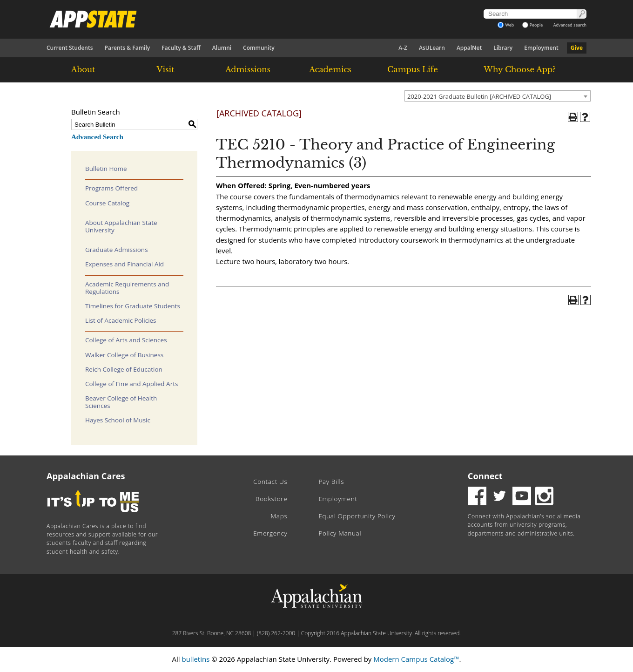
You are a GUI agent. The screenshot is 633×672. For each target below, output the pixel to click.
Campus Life (412, 69)
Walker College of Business (124, 355)
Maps (279, 516)
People (533, 25)
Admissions (248, 69)
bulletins (195, 659)
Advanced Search (97, 137)
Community (259, 48)
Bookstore (271, 499)
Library (503, 48)
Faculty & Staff (181, 48)
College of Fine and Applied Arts (131, 384)
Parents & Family (128, 48)
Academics (330, 69)
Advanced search (570, 25)
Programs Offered (111, 188)
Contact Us (270, 482)
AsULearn (432, 48)
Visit (166, 69)
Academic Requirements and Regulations (127, 288)
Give (577, 48)
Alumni (222, 48)
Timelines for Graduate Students (133, 306)
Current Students (70, 48)
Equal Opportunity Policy (357, 516)
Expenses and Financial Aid (125, 264)
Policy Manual (340, 533)
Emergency (270, 533)
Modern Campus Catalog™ (416, 659)
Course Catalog (107, 203)
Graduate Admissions (117, 250)
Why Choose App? (519, 69)
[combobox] (498, 96)
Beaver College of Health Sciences (121, 402)
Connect (485, 476)
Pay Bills (331, 482)
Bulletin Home (106, 169)
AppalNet (469, 48)
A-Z (403, 48)
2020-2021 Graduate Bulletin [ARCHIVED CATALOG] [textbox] (479, 96)
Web (506, 25)
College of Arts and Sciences (126, 340)
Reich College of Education (124, 369)
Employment (541, 48)
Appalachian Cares (86, 476)
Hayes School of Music (118, 420)
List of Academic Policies (121, 320)
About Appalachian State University (121, 226)
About (83, 69)
